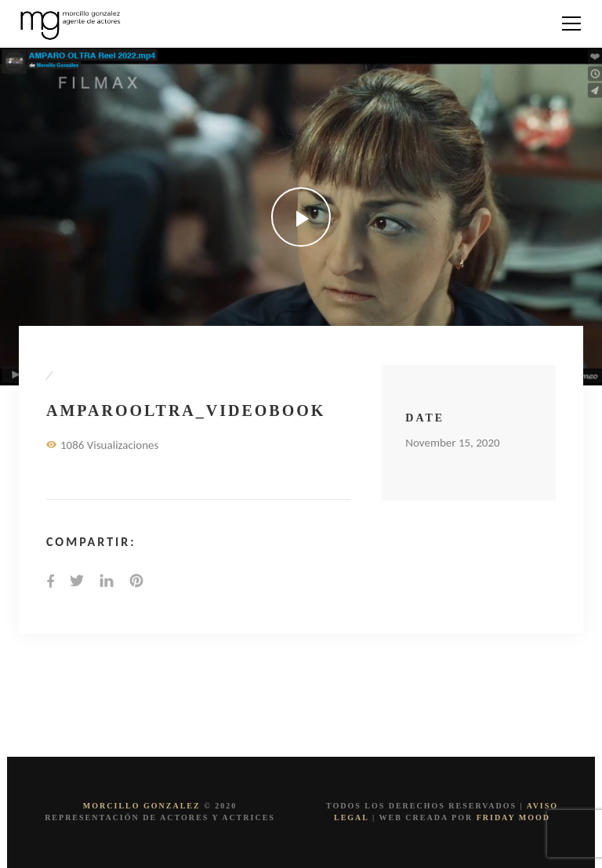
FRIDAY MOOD (513, 817)
